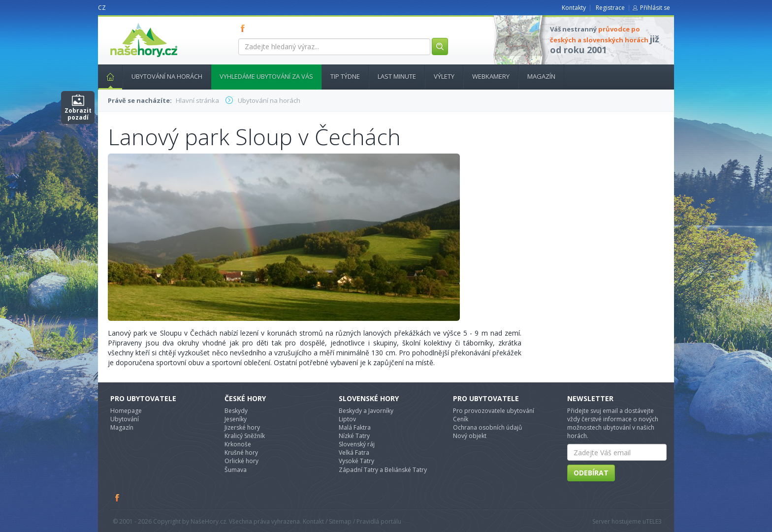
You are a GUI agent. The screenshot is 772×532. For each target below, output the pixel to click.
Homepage (126, 411)
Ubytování (125, 419)
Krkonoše (238, 444)
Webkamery (491, 76)
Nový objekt (470, 436)
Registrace (610, 8)
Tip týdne (345, 76)
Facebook (118, 498)
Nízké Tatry (354, 436)
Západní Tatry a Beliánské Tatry (383, 470)
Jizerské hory (242, 427)
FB (245, 28)
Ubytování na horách (167, 76)
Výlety (444, 76)
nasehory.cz (126, 23)
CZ (102, 8)
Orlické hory (241, 461)
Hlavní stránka (106, 76)
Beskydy (236, 411)
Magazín (541, 76)
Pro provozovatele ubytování (494, 411)
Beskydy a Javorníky (366, 411)
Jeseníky (236, 419)
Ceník (461, 419)
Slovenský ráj (357, 444)
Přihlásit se (655, 8)
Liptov (347, 419)
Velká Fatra (354, 453)
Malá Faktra (355, 427)
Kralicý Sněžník (245, 436)
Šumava (236, 470)
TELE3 (654, 521)
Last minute (397, 76)
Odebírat (591, 473)
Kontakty (574, 8)
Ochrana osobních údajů (487, 427)
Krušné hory (241, 453)
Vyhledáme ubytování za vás (266, 76)
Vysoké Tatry (356, 461)
